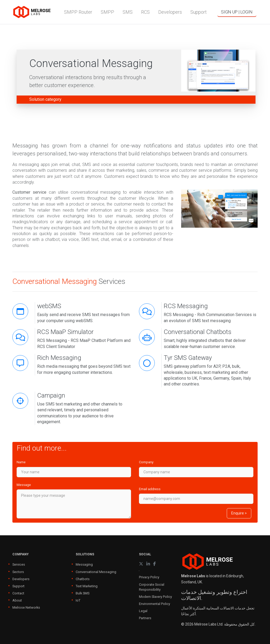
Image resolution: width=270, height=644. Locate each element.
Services (19, 564)
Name (21, 462)
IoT (78, 600)
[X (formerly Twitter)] (141, 564)
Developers (21, 579)
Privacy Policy (149, 577)
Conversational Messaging (96, 572)
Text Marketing (87, 586)
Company (146, 462)
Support (18, 586)
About (17, 600)
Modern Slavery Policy (155, 597)
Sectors (18, 572)
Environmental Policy (155, 604)
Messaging (84, 564)
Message (24, 485)
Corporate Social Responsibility (152, 587)
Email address (150, 489)
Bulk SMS (83, 593)
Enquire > (239, 513)
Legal (143, 611)
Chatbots (83, 579)
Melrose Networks (26, 607)
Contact (18, 593)
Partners (145, 618)
